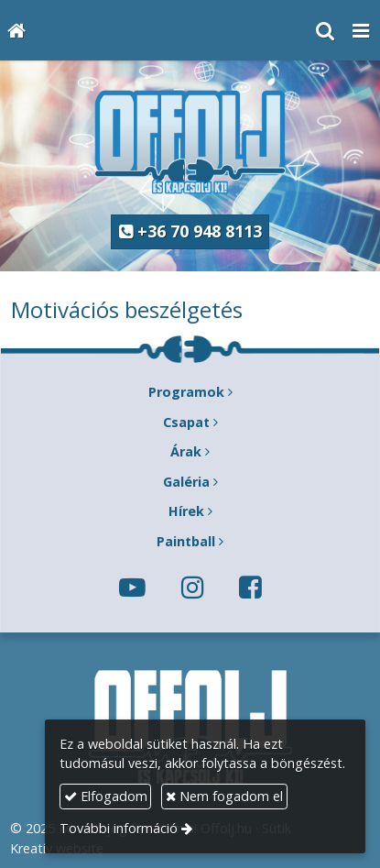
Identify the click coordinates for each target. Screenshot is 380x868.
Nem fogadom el (224, 796)
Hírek (186, 511)
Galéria (186, 482)
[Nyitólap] (16, 30)
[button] (361, 30)
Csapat (186, 422)
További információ (119, 828)
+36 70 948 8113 (190, 231)
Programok (186, 392)
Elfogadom (106, 796)
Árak (186, 451)
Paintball (186, 541)
